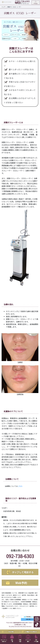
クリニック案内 (28, 639)
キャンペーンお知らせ (4, 639)
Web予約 (11, 632)
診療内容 (20, 639)
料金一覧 (12, 639)
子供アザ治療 (36, 639)
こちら (20, 486)
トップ (3, 7)
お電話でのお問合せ (31, 632)
